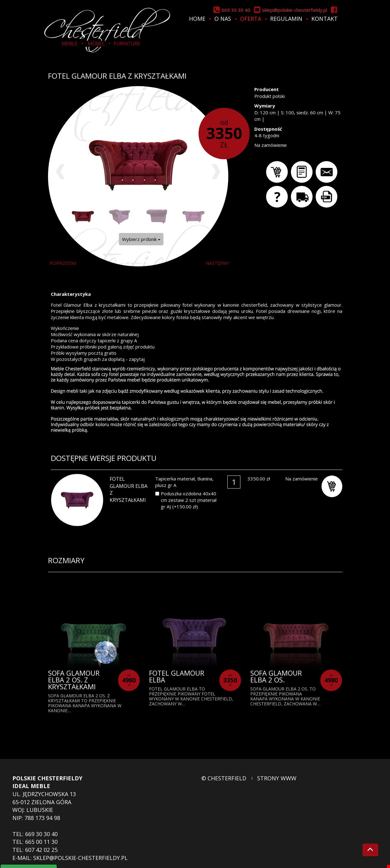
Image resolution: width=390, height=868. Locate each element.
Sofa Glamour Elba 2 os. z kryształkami (74, 680)
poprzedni (63, 263)
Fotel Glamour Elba (177, 676)
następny (217, 263)
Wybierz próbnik (141, 239)
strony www (277, 778)
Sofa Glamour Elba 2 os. (276, 676)
